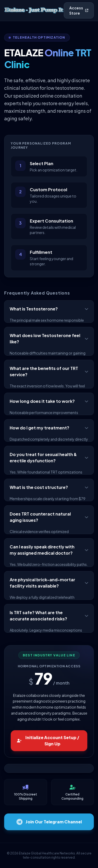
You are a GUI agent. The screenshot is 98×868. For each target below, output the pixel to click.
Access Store (79, 10)
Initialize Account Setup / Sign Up (48, 741)
